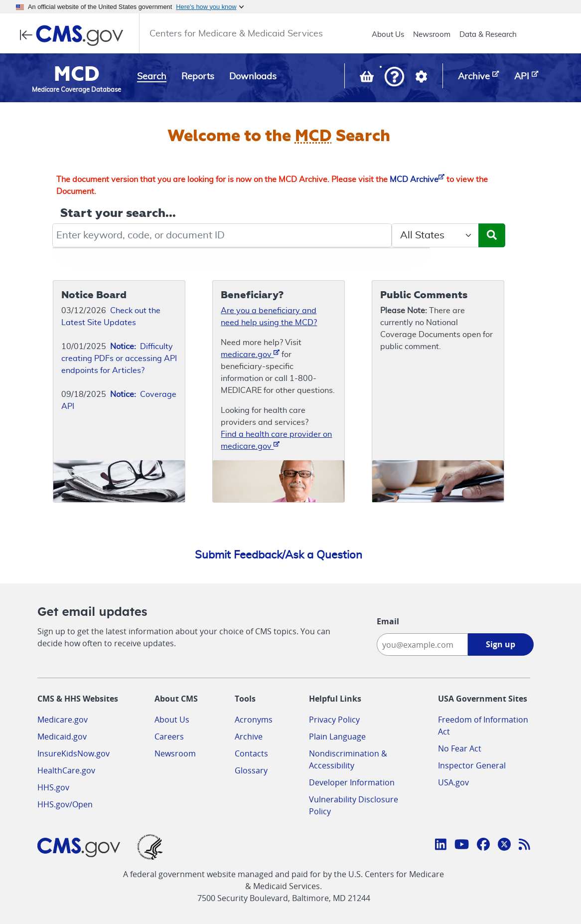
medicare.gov (250, 354)
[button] (394, 78)
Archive (249, 737)
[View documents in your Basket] (368, 79)
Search (152, 77)
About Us (388, 35)
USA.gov (453, 782)
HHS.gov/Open (65, 804)
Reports (198, 77)
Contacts (251, 753)
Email (388, 621)
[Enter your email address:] (422, 645)
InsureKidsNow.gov (73, 753)
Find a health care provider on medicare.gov (276, 440)
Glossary (251, 770)
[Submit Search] (492, 235)
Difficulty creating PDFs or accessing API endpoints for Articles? (119, 359)
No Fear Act (460, 748)
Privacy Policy (334, 720)
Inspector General (472, 765)
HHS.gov (53, 787)
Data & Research (488, 35)
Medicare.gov (63, 720)
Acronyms (254, 720)
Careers (169, 737)
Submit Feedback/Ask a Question (279, 555)
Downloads (253, 77)
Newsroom (432, 35)
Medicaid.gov (62, 737)
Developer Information (352, 782)
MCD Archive (417, 180)
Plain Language (337, 737)
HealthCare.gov (66, 770)
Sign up (501, 644)
